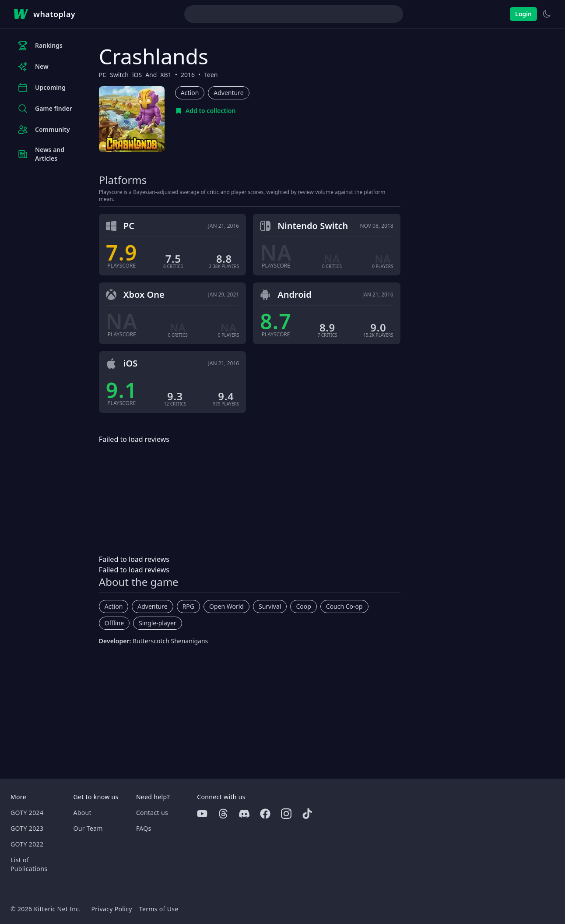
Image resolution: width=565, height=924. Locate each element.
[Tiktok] (307, 814)
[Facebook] (265, 814)
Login (523, 14)
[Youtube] (202, 814)
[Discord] (244, 814)
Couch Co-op (344, 606)
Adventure (228, 93)
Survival (270, 606)
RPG (188, 606)
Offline (114, 623)
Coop (303, 606)
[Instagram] (286, 814)
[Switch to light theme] (547, 14)
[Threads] (223, 814)
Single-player (157, 623)
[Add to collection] (205, 111)
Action (190, 93)
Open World (226, 606)
